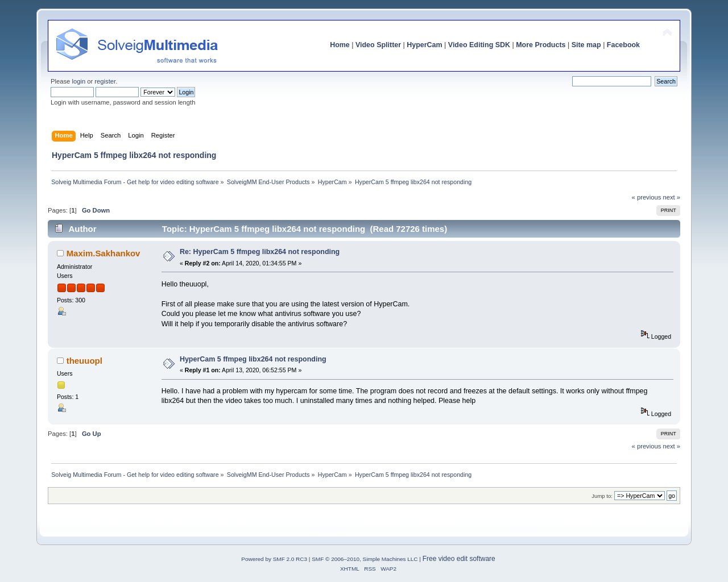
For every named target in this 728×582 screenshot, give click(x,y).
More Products (541, 45)
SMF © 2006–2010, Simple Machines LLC (365, 559)
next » (671, 197)
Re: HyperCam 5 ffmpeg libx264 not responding (260, 252)
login (78, 81)
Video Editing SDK (479, 45)
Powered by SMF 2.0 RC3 (274, 559)
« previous (647, 197)
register (105, 81)
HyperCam (424, 45)
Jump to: (602, 496)
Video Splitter (378, 45)
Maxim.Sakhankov (104, 253)
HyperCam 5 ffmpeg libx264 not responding (253, 359)
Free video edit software (459, 559)
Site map (586, 45)
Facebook (623, 45)
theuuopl (84, 361)
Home (340, 45)
